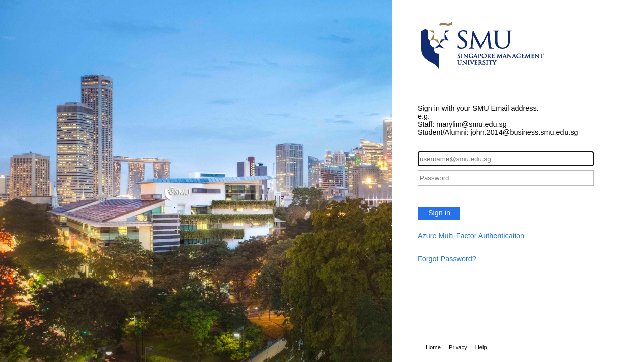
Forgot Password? (447, 259)
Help (481, 347)
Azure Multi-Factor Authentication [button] (471, 236)
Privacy (458, 347)
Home (433, 347)
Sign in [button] (439, 213)
